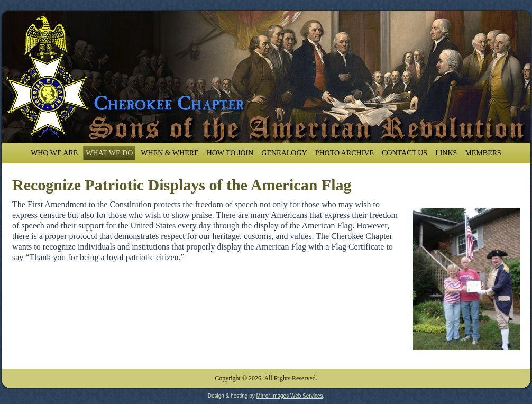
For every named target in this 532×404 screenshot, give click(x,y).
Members (483, 153)
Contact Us (405, 153)
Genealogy (284, 153)
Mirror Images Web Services (289, 396)
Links (446, 153)
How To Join (230, 153)
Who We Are (54, 153)
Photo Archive (345, 153)
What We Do (109, 153)
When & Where (169, 153)
